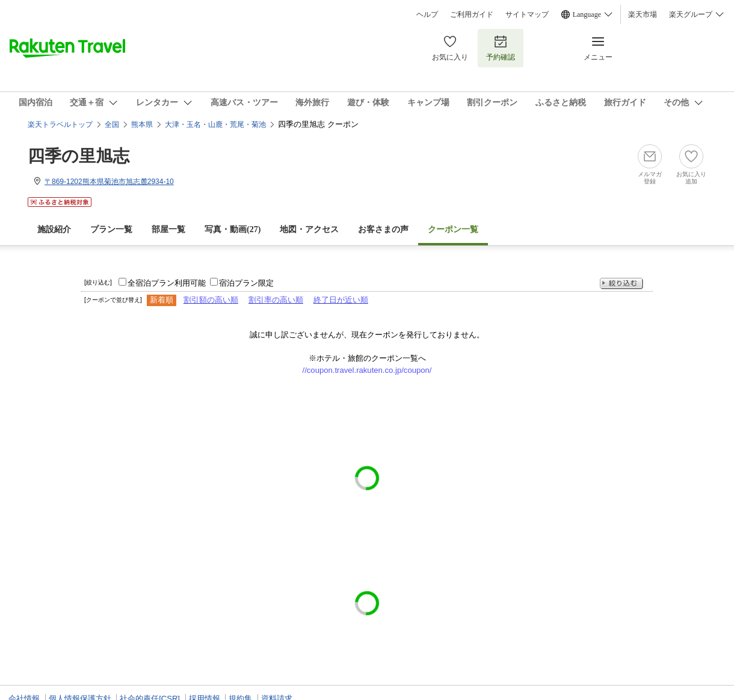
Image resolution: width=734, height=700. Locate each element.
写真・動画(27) (233, 229)
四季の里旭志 (79, 156)
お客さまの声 (383, 229)
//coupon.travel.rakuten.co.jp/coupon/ (367, 370)
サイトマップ (527, 14)
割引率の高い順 (276, 300)
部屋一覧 (168, 229)
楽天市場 (643, 14)
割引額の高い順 (211, 300)
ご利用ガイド (472, 14)
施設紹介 (54, 229)
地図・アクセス (309, 229)
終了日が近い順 (341, 300)
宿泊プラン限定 (246, 283)
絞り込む (621, 284)
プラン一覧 (111, 229)
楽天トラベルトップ (60, 124)
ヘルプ (427, 14)
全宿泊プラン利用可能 (167, 283)
